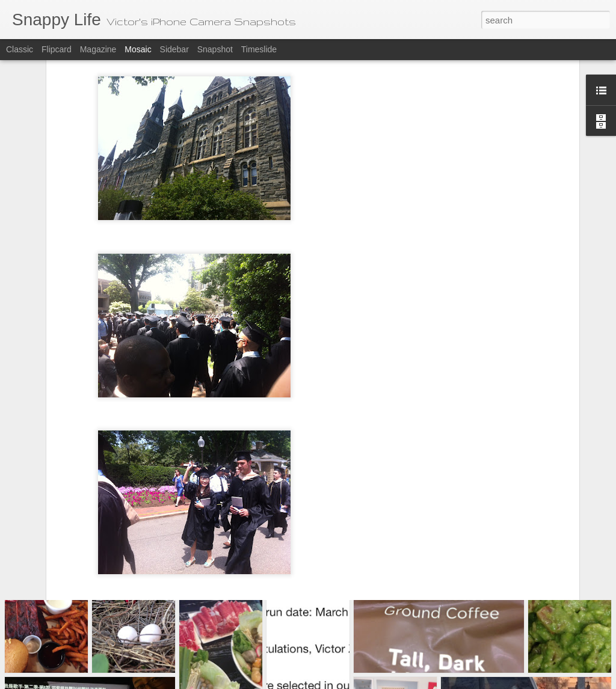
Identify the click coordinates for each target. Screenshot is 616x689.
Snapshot (215, 49)
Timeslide (259, 49)
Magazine (98, 49)
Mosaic (138, 49)
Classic (20, 49)
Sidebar (174, 49)
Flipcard (57, 49)
